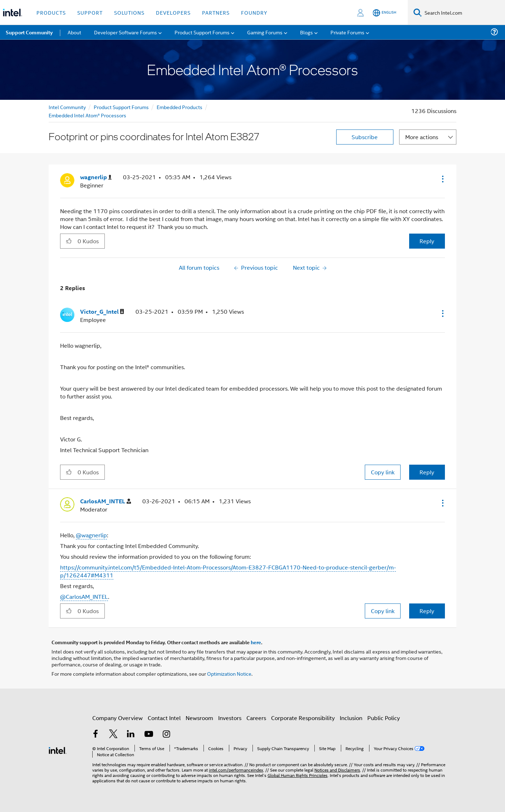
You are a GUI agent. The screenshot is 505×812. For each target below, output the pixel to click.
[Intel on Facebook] (95, 735)
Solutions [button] (129, 12)
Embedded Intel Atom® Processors (87, 115)
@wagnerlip (91, 535)
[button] (442, 179)
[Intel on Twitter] (113, 735)
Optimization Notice (229, 673)
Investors (230, 718)
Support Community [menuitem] (29, 32)
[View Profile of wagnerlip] (96, 177)
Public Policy (384, 718)
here (256, 642)
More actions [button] (422, 137)
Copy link (383, 472)
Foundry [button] (254, 12)
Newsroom (199, 718)
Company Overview (117, 718)
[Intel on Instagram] (166, 735)
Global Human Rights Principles (298, 775)
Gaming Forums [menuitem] (265, 32)
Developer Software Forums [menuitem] (126, 32)
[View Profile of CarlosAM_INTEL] (106, 501)
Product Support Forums (121, 107)
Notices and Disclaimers (337, 770)
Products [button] (51, 12)
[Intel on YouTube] (149, 735)
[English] (384, 13)
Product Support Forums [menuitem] (202, 32)
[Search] (418, 12)
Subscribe (365, 137)
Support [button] (90, 12)
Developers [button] (173, 12)
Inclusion (351, 718)
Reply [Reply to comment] (427, 472)
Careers (256, 718)
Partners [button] (216, 12)
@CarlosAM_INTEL (84, 596)
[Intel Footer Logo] (58, 750)
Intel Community (67, 107)
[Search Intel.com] (463, 13)
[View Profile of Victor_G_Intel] (102, 312)
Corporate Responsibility (303, 718)
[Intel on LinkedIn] (131, 735)
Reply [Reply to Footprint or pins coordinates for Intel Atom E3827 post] (427, 241)
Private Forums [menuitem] (347, 32)
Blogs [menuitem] (307, 32)
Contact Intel (164, 718)
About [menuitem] (74, 32)
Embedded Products (180, 107)
